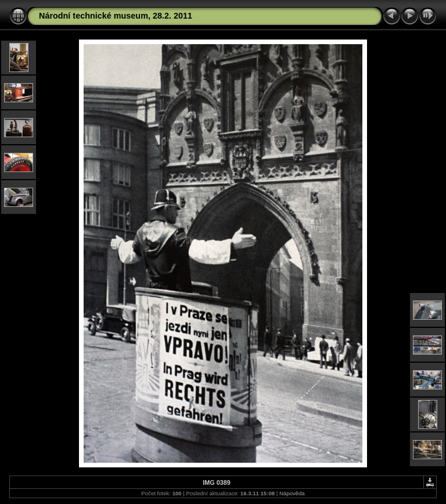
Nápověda (292, 493)
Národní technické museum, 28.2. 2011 (116, 16)
